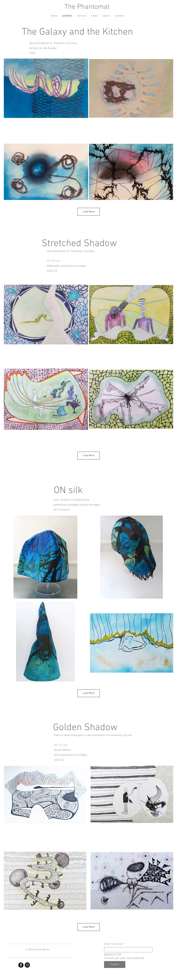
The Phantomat (87, 7)
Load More (89, 212)
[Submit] (115, 965)
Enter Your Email (114, 944)
